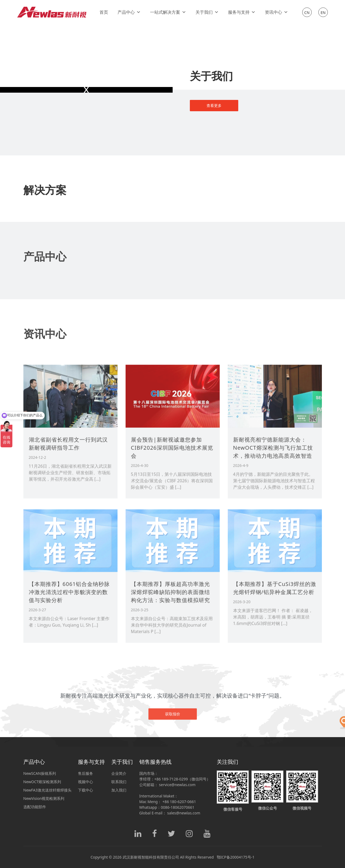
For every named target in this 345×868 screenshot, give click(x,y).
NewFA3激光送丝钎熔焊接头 (47, 790)
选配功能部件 (35, 807)
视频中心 (86, 782)
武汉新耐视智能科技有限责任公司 (151, 857)
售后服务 (86, 773)
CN (307, 13)
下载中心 (86, 790)
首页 (104, 12)
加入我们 (119, 790)
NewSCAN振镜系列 (40, 773)
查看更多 (214, 105)
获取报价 (173, 733)
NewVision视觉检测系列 (44, 798)
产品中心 (129, 12)
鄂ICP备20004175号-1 (236, 857)
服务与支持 (242, 12)
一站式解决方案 (168, 12)
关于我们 (207, 12)
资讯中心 (276, 12)
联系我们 (119, 782)
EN (323, 13)
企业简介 (119, 773)
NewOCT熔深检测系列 (42, 782)
